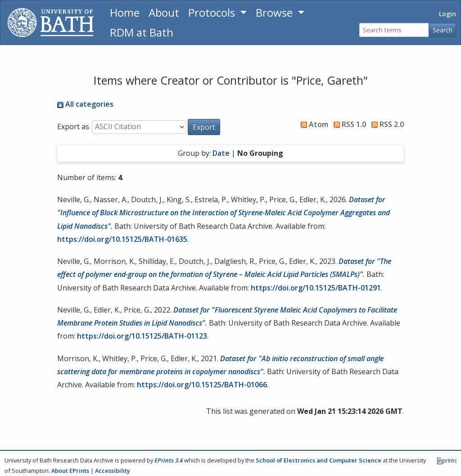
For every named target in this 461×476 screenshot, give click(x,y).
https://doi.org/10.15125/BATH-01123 (142, 336)
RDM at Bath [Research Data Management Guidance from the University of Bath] (142, 32)
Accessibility (113, 471)
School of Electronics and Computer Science (319, 460)
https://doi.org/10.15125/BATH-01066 (202, 385)
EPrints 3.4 (169, 460)
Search (443, 30)
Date (221, 153)
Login (447, 14)
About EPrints (70, 471)
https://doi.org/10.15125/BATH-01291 (316, 288)
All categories (85, 104)
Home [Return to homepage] (125, 12)
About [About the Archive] (164, 12)
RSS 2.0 (386, 124)
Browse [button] (276, 12)
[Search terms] (394, 30)
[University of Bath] (51, 23)
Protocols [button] (213, 12)
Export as (73, 127)
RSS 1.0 (348, 124)
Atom (313, 124)
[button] (204, 127)
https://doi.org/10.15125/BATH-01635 (122, 239)
